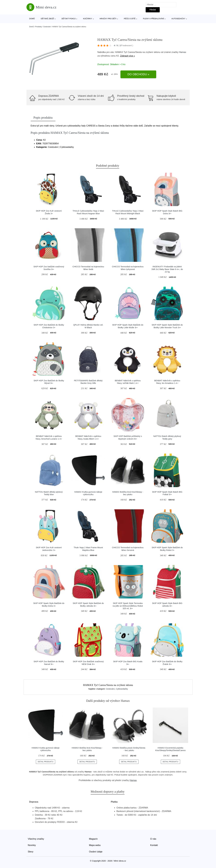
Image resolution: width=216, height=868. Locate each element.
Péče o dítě (130, 19)
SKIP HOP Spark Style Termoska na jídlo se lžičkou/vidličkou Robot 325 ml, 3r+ (128, 606)
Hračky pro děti (108, 19)
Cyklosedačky (122, 689)
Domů (32, 19)
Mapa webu (95, 845)
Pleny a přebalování (153, 19)
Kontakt (154, 845)
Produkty (38, 27)
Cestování (47, 27)
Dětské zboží (47, 19)
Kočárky (88, 19)
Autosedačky (178, 19)
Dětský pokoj (69, 19)
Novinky (32, 845)
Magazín (93, 839)
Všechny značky (36, 839)
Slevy (31, 852)
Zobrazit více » (128, 56)
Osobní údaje (96, 852)
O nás (153, 839)
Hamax (183, 52)
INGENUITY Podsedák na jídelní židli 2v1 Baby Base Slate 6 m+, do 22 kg (167, 269)
